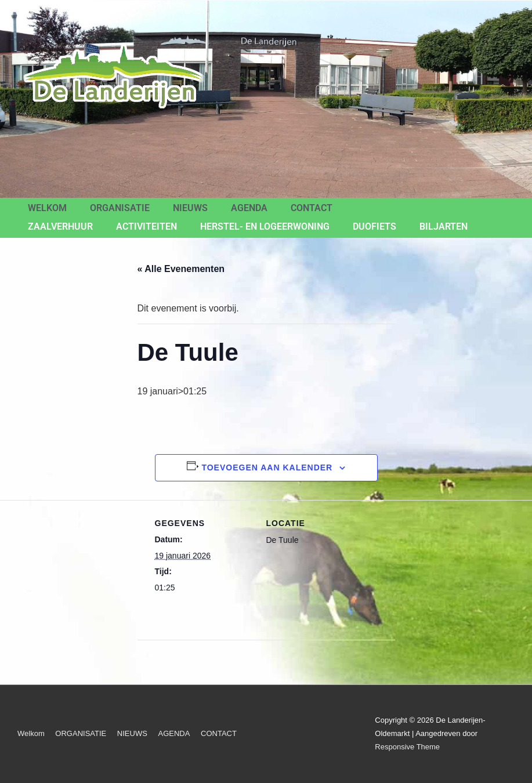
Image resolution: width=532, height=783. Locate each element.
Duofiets (374, 226)
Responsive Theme (407, 747)
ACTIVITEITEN (146, 226)
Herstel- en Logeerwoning (265, 226)
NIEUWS (190, 208)
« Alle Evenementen (181, 269)
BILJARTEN (444, 226)
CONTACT (312, 208)
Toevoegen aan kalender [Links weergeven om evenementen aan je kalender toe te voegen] (267, 467)
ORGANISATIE (120, 208)
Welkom (47, 208)
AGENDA (249, 208)
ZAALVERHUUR (60, 226)
